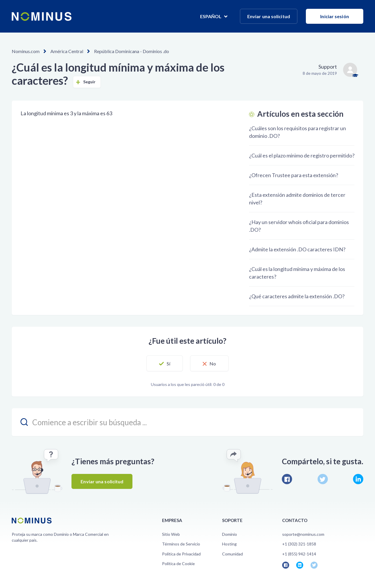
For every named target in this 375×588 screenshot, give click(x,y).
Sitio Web (171, 534)
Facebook (287, 479)
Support (328, 67)
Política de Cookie (178, 564)
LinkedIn (358, 479)
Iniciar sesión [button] (334, 16)
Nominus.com (26, 51)
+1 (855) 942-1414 (299, 554)
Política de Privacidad (181, 554)
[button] (165, 363)
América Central (67, 51)
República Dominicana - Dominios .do (132, 51)
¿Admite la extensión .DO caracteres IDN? (297, 249)
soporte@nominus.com (303, 534)
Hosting (229, 544)
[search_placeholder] (187, 422)
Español (211, 16)
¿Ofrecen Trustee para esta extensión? (294, 175)
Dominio (230, 534)
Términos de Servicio (181, 544)
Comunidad (232, 554)
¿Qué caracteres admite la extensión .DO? (297, 296)
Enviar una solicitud (269, 16)
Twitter (323, 479)
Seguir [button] (90, 82)
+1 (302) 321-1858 (299, 544)
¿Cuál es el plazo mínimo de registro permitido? (302, 155)
